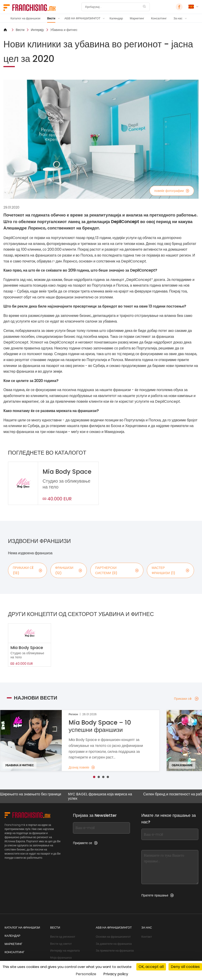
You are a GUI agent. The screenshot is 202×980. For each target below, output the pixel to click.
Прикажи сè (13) (27, 570)
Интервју (37, 30)
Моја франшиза (61, 958)
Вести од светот (61, 944)
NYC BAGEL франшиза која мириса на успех (100, 796)
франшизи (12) (69, 570)
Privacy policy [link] (116, 974)
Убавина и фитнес (64, 30)
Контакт (147, 937)
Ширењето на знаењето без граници (31, 794)
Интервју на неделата (65, 951)
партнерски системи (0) (117, 570)
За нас (178, 18)
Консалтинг (159, 18)
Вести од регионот (63, 937)
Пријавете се (85, 843)
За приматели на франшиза (115, 951)
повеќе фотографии (172, 191)
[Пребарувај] (113, 7)
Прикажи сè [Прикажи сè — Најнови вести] (186, 699)
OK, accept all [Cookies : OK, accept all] (151, 967)
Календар (116, 18)
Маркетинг (137, 18)
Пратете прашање (158, 895)
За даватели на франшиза (114, 944)
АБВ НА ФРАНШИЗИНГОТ (83, 18)
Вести (51, 18)
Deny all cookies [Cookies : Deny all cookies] (185, 967)
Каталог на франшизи (25, 18)
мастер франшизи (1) (170, 570)
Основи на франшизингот (113, 937)
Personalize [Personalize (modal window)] (86, 974)
